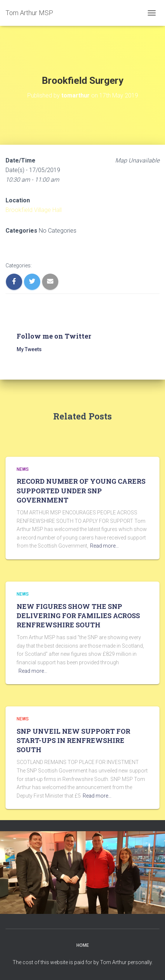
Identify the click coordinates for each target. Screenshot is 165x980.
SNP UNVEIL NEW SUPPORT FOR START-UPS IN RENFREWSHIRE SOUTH (73, 740)
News (23, 469)
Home (83, 945)
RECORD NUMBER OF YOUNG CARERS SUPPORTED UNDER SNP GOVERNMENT (81, 490)
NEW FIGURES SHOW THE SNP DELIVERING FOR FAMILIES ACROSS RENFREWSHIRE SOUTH (78, 616)
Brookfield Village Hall (34, 210)
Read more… (104, 546)
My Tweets (29, 349)
